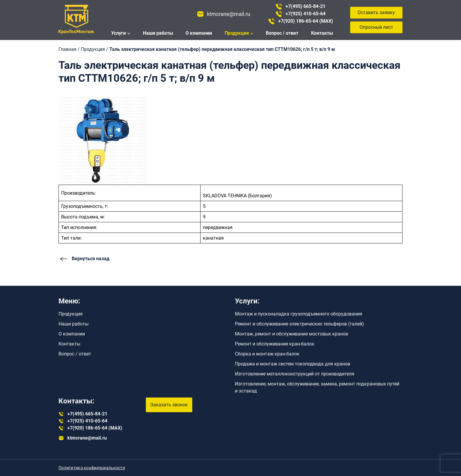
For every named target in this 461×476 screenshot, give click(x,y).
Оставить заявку (376, 12)
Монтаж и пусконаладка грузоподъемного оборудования (299, 314)
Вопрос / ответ (282, 33)
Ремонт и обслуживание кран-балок (275, 344)
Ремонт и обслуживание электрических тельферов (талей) (299, 324)
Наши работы (158, 33)
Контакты (322, 33)
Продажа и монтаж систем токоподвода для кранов (293, 364)
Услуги (118, 33)
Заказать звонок (169, 405)
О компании (199, 33)
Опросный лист (376, 27)
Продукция (237, 33)
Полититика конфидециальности (92, 468)
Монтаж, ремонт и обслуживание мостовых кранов (292, 334)
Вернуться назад (84, 259)
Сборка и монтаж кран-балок (267, 354)
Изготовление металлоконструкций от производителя (295, 374)
